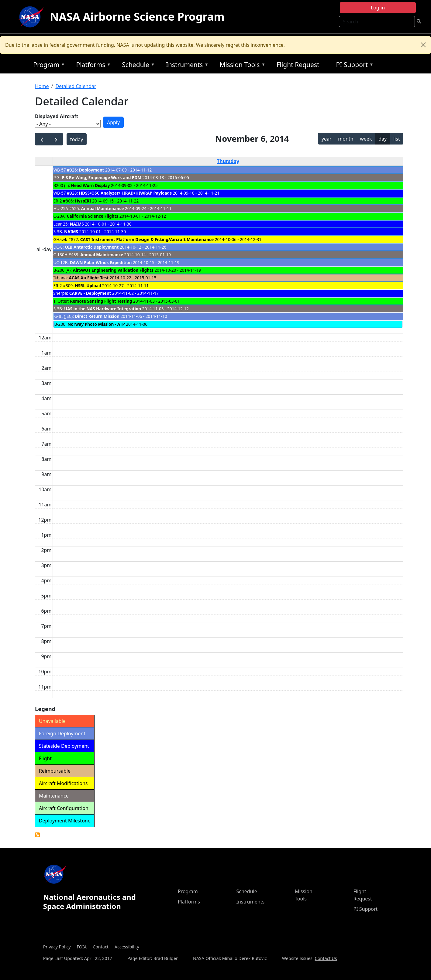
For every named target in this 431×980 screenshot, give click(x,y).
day (383, 139)
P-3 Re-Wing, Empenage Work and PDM (102, 177)
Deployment (92, 170)
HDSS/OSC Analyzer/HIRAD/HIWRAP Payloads (126, 193)
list (397, 139)
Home (42, 86)
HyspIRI (83, 201)
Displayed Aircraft (57, 116)
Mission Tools (241, 66)
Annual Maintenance (102, 208)
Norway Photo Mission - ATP (96, 324)
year (327, 139)
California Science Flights (93, 216)
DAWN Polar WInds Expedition (101, 262)
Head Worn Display (91, 185)
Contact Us (326, 958)
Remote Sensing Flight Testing (101, 301)
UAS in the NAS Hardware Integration (103, 309)
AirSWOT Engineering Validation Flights (113, 270)
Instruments (186, 66)
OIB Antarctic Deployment (92, 247)
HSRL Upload (88, 286)
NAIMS (77, 224)
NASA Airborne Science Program (137, 17)
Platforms (92, 66)
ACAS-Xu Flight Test (89, 278)
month (346, 139)
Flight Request (298, 65)
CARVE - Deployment (90, 293)
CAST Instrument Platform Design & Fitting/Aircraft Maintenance (147, 239)
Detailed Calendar (76, 86)
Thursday (228, 161)
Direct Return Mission (97, 316)
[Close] (423, 45)
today (77, 139)
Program (48, 66)
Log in (378, 8)
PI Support (353, 66)
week (366, 139)
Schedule (137, 66)
